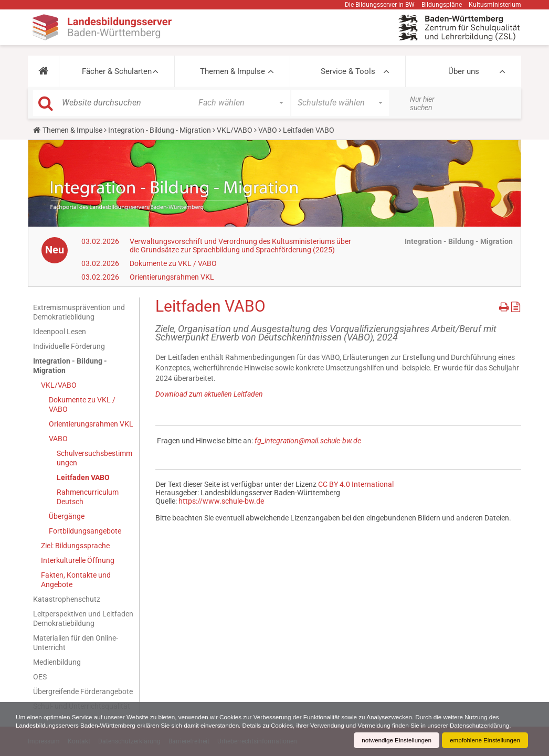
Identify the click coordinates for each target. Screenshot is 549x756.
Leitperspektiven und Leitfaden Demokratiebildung (83, 619)
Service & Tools (348, 71)
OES (40, 677)
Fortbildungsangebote (85, 531)
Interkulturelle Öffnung (78, 560)
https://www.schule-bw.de (221, 501)
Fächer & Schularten (117, 71)
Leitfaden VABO (83, 477)
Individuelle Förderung (69, 346)
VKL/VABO (235, 130)
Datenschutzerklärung (494, 726)
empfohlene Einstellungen (484, 740)
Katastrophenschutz (67, 599)
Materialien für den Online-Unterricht (76, 643)
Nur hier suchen (422, 103)
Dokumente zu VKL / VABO (173, 263)
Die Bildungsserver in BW (380, 5)
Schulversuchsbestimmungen (94, 458)
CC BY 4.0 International (356, 484)
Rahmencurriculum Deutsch (88, 497)
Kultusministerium (495, 5)
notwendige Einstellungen (393, 740)
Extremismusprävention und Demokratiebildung (79, 312)
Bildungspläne (442, 5)
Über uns (464, 71)
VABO (268, 130)
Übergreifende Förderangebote (83, 691)
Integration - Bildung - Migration (160, 130)
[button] (43, 71)
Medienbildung (57, 662)
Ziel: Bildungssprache (75, 546)
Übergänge (67, 516)
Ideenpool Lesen (60, 332)
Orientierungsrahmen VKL (172, 277)
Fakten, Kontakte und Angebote (76, 580)
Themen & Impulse (233, 71)
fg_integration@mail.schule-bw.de (308, 441)
